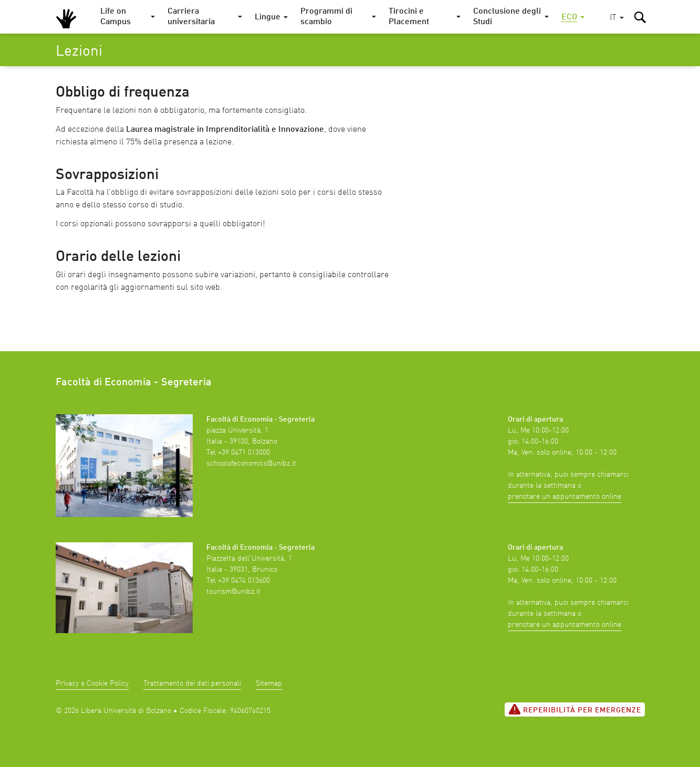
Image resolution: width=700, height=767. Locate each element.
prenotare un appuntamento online (565, 497)
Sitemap (269, 684)
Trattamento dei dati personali (192, 684)
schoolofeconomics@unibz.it (251, 464)
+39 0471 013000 (244, 453)
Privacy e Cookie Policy (92, 684)
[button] (617, 18)
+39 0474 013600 (244, 581)
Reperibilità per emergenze (575, 709)
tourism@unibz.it (233, 592)
